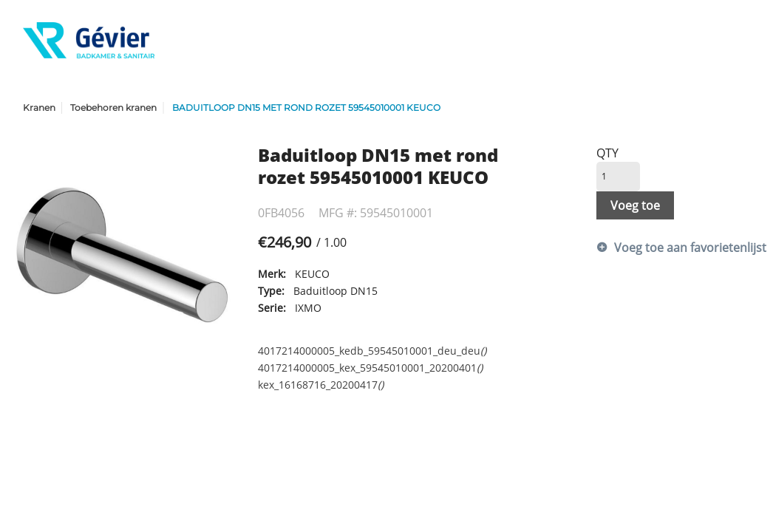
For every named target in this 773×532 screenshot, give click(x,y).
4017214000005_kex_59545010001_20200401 (370, 368)
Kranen (39, 108)
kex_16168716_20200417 (321, 385)
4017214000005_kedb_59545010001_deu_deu (372, 351)
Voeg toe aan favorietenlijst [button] (678, 248)
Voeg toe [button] (635, 205)
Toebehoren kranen (113, 108)
